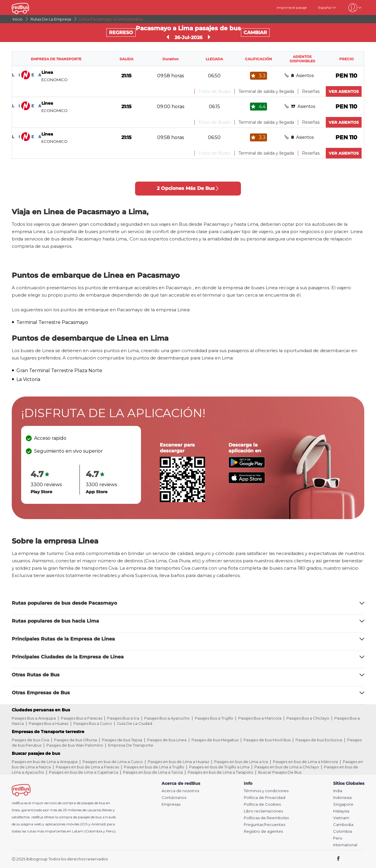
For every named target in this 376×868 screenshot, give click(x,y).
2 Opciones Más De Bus (188, 188)
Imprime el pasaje (292, 7)
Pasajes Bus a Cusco (93, 723)
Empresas (171, 804)
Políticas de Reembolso (266, 818)
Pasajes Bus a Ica (123, 718)
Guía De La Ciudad (135, 723)
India (338, 791)
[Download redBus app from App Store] (247, 482)
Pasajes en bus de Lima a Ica (241, 762)
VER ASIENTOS (344, 91)
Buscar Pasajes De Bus (280, 772)
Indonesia (342, 798)
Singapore (343, 804)
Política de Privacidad (265, 798)
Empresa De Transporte (131, 745)
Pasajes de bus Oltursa (75, 740)
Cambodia (343, 825)
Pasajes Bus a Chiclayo (308, 718)
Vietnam (341, 818)
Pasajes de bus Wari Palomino (75, 745)
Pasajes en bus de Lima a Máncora (305, 762)
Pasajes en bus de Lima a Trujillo (154, 767)
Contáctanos (174, 798)
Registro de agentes (263, 831)
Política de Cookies (262, 804)
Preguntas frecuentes (265, 825)
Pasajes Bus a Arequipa (34, 718)
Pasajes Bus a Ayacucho (167, 718)
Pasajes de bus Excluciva (319, 740)
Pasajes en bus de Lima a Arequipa (45, 762)
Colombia (343, 831)
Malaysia (341, 811)
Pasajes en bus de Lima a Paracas (87, 767)
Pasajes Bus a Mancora (260, 718)
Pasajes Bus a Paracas (82, 718)
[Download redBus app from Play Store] (247, 466)
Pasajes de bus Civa (30, 740)
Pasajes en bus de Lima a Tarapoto (220, 772)
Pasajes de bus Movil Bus (267, 740)
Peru (338, 838)
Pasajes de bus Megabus (215, 740)
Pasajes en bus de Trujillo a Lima (219, 767)
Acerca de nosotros (180, 791)
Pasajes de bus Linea (167, 740)
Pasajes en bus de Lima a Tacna (153, 772)
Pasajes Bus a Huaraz (49, 723)
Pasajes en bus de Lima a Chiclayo (287, 767)
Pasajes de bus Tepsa (122, 740)
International (345, 845)
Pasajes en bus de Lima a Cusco (113, 762)
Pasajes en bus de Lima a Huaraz (178, 762)
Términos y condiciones (266, 791)
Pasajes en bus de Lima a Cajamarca (84, 772)
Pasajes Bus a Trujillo (214, 718)
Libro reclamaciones (263, 811)
